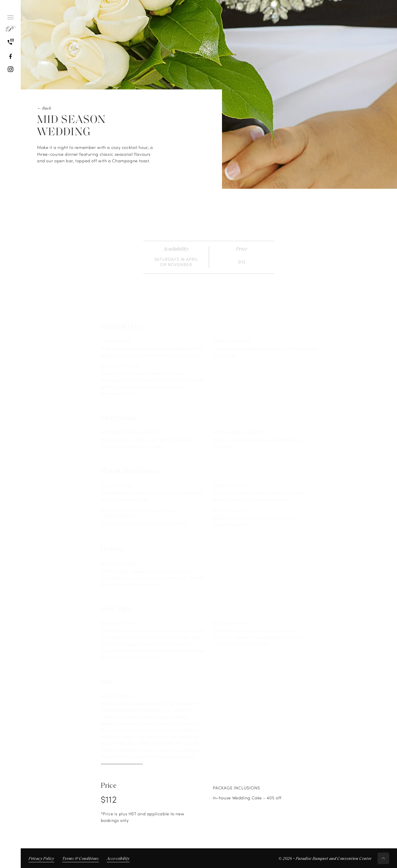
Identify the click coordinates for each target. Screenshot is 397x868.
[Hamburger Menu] (10, 17)
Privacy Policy (41, 859)
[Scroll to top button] (383, 858)
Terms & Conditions (81, 859)
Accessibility (118, 859)
